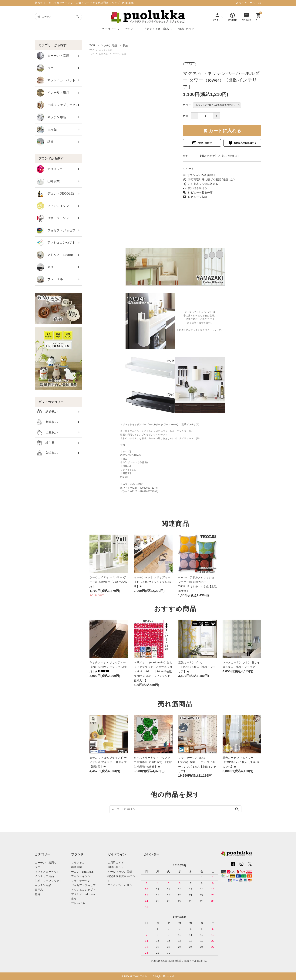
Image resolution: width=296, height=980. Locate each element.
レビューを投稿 (195, 197)
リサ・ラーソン (53, 218)
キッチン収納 (119, 54)
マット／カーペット (56, 80)
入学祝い (47, 453)
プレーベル (50, 279)
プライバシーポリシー (121, 885)
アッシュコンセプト (56, 243)
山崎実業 (48, 181)
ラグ (45, 68)
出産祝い (47, 432)
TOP (92, 50)
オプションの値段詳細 (199, 175)
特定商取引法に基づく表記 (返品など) (209, 179)
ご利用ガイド (116, 863)
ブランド (130, 29)
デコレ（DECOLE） (56, 194)
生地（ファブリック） (58, 105)
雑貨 (45, 142)
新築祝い (47, 422)
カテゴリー (109, 29)
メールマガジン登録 (120, 872)
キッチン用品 (51, 117)
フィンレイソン (53, 206)
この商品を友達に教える (201, 184)
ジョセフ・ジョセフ (56, 230)
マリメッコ (50, 169)
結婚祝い (47, 412)
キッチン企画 (106, 50)
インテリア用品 (53, 93)
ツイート (188, 169)
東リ (45, 267)
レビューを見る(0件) (198, 192)
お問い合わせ (186, 29)
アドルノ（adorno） (56, 255)
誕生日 (46, 443)
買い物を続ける (195, 188)
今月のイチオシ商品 (157, 29)
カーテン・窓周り (54, 56)
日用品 (47, 129)
